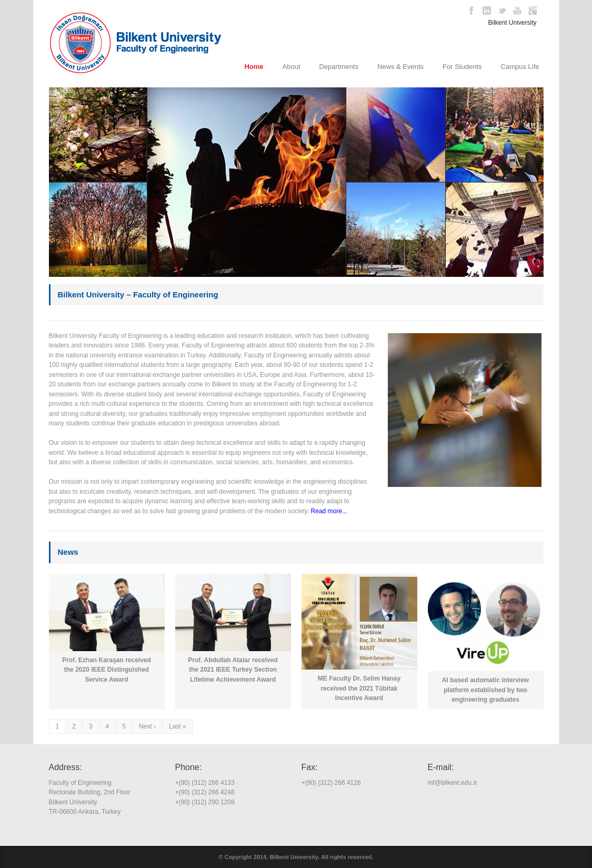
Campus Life (520, 67)
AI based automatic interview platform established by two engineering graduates (485, 690)
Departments (339, 67)
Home (254, 67)
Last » (178, 726)
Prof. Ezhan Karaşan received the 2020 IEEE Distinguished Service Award (107, 670)
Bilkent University (513, 23)
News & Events (400, 67)
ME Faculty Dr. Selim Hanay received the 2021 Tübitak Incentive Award (359, 688)
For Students (462, 67)
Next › (147, 726)
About (292, 67)
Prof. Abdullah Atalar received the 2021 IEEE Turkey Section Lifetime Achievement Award (233, 670)
